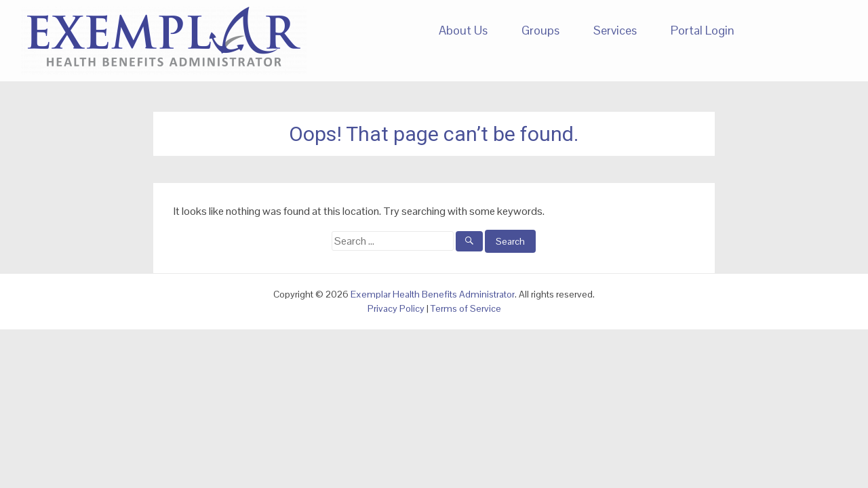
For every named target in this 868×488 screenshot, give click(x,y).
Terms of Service (466, 308)
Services (615, 30)
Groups (540, 30)
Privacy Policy (396, 308)
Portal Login (703, 30)
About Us (463, 30)
